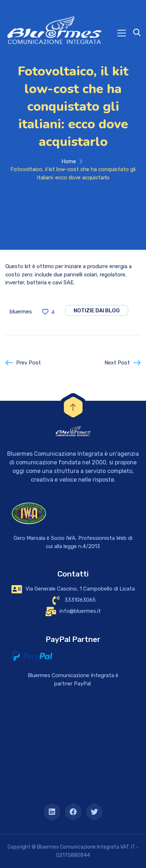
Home (69, 161)
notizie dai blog (97, 311)
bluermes (21, 312)
